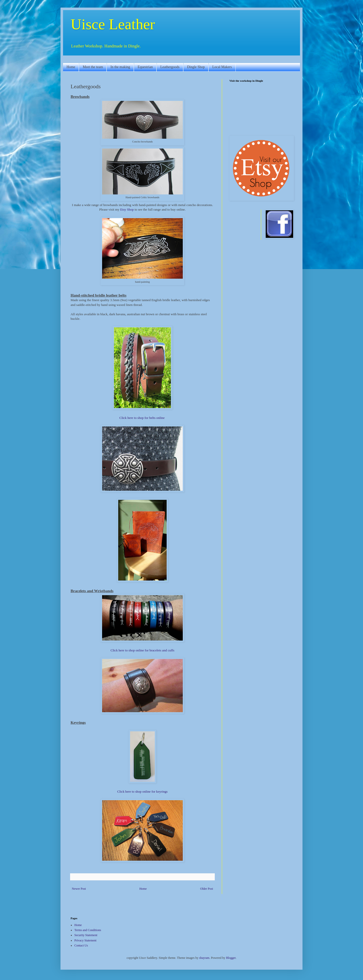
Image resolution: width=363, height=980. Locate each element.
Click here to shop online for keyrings (142, 791)
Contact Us (81, 945)
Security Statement (86, 935)
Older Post (207, 889)
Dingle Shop (196, 67)
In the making (120, 67)
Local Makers (222, 67)
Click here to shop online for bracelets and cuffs (142, 650)
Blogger (231, 958)
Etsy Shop (127, 209)
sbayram (204, 958)
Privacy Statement (85, 940)
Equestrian (145, 67)
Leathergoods (170, 67)
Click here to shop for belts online (142, 418)
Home (71, 67)
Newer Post (79, 889)
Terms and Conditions (88, 930)
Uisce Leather (113, 24)
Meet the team (93, 67)
